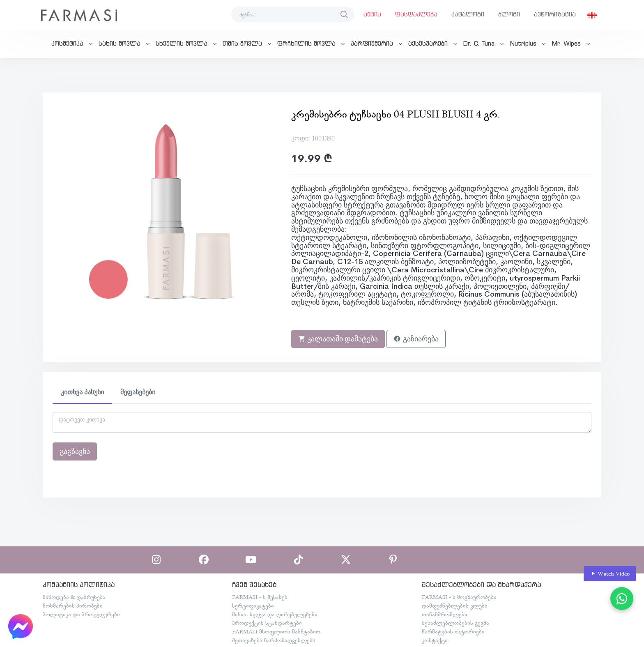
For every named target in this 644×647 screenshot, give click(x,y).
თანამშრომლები (445, 614)
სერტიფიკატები (253, 606)
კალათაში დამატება (338, 339)
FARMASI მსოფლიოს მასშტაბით (276, 631)
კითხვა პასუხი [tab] (82, 392)
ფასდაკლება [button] (416, 14)
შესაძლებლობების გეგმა (455, 623)
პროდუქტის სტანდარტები (267, 623)
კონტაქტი (435, 640)
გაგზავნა (75, 451)
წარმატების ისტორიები (453, 631)
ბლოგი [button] (509, 14)
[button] (592, 14)
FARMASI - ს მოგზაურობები (459, 597)
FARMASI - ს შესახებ (260, 597)
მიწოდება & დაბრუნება (74, 597)
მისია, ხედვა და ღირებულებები (275, 614)
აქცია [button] (372, 14)
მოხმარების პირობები (73, 606)
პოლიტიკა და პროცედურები (81, 614)
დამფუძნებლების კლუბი (455, 606)
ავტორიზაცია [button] (555, 14)
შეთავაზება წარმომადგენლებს (274, 640)
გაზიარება (416, 339)
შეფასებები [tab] (138, 392)
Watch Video (610, 574)
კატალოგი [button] (468, 14)
